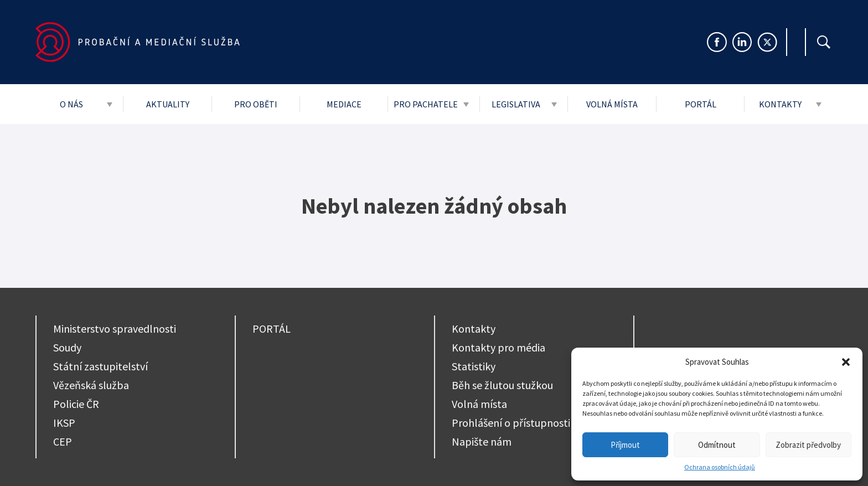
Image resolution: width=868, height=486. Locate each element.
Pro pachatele (426, 104)
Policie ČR (76, 404)
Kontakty (780, 104)
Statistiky (474, 366)
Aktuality (168, 104)
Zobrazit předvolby (808, 445)
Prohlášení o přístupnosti (511, 423)
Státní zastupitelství (100, 366)
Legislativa (516, 104)
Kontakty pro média (498, 347)
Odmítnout (717, 445)
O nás (71, 104)
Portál (701, 104)
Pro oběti (256, 104)
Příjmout (625, 445)
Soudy (67, 347)
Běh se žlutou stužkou (502, 385)
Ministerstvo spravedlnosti (115, 329)
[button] (846, 362)
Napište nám (482, 441)
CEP (63, 441)
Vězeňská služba (91, 385)
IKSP (64, 423)
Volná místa (612, 104)
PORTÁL (272, 329)
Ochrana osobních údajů (720, 467)
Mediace (344, 104)
